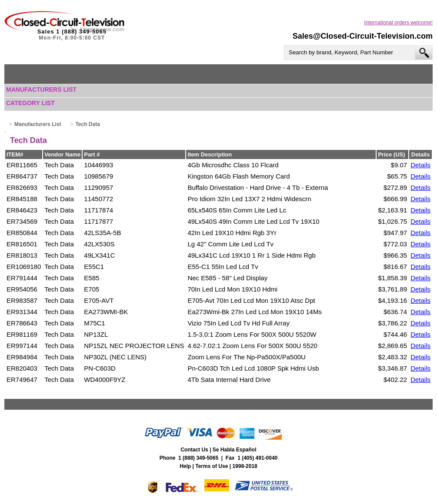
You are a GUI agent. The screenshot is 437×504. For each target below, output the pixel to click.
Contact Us (194, 450)
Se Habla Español (235, 450)
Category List (30, 103)
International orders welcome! (399, 23)
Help (185, 466)
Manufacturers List (41, 90)
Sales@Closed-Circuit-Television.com (363, 36)
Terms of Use (212, 466)
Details (420, 165)
